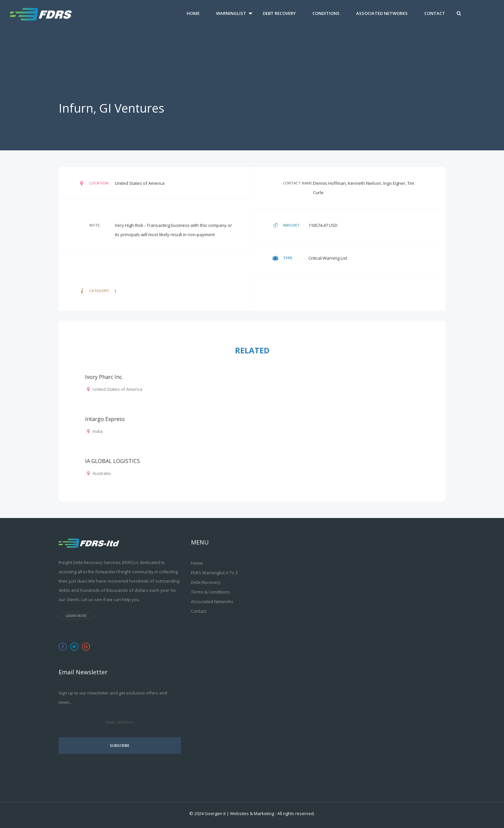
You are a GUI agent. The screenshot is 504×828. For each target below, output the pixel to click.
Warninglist (231, 13)
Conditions (326, 13)
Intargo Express (105, 419)
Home (193, 13)
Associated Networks (382, 13)
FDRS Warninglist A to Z (214, 573)
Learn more (76, 616)
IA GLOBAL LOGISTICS (113, 461)
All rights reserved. (296, 813)
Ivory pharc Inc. (104, 377)
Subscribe (120, 745)
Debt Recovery (279, 13)
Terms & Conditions (210, 592)
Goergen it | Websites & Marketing (239, 813)
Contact (435, 13)
